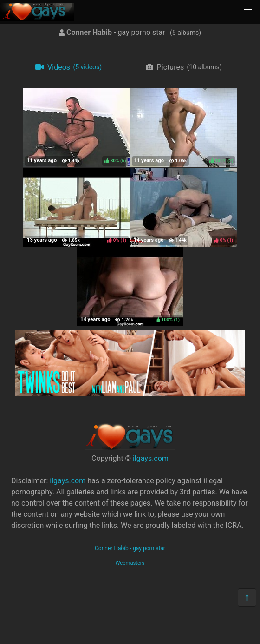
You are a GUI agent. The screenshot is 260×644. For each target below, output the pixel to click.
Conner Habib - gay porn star (130, 548)
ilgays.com (151, 458)
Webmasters (130, 563)
